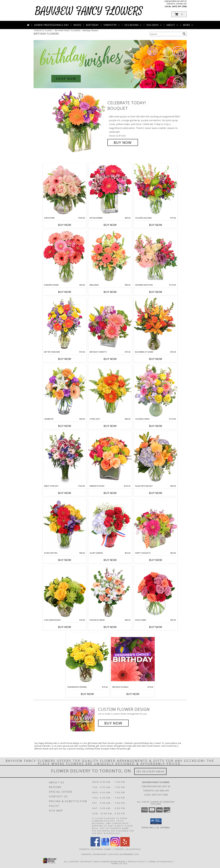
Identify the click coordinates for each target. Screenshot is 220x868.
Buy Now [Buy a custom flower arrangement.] (113, 723)
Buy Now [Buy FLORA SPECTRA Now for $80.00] (65, 560)
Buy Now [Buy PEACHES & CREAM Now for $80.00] (110, 627)
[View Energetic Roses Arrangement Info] (110, 458)
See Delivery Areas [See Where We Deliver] (150, 771)
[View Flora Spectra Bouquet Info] (65, 525)
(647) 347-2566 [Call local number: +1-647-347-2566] (179, 6)
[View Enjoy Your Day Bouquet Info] (65, 458)
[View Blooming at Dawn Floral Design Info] (156, 324)
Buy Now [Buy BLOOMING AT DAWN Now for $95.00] (156, 359)
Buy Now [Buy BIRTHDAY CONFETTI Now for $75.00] (110, 359)
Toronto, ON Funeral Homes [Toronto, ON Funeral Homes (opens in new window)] (95, 849)
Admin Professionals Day (51, 25)
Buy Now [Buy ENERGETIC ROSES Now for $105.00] (110, 493)
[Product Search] (166, 34)
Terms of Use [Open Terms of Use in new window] (119, 863)
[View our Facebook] (95, 846)
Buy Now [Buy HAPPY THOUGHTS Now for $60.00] (156, 560)
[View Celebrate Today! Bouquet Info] (79, 123)
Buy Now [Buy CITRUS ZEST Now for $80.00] (110, 426)
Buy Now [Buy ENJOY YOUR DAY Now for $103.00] (65, 493)
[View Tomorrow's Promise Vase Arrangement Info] (87, 659)
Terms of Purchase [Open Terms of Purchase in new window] (161, 862)
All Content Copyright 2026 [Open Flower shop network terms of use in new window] (81, 862)
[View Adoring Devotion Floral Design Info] (156, 257)
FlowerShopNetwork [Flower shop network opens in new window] (112, 862)
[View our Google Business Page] (105, 846)
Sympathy (112, 25)
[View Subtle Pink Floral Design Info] (65, 190)
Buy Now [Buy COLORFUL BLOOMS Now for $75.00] (156, 225)
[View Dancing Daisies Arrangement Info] (65, 257)
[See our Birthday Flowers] (110, 64)
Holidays (154, 25)
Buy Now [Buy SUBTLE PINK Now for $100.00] (65, 225)
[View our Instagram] (115, 846)
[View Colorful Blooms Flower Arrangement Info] (156, 190)
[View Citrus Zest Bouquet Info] (110, 391)
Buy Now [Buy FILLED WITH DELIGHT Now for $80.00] (156, 493)
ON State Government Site (124, 854)
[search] (184, 34)
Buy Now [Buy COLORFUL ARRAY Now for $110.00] (156, 426)
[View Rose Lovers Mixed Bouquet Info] (156, 592)
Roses (77, 25)
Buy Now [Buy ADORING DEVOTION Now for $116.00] (156, 292)
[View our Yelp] (125, 846)
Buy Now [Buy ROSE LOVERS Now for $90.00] (156, 627)
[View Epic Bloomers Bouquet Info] (110, 190)
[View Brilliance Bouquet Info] (110, 257)
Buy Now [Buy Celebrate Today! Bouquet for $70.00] (123, 142)
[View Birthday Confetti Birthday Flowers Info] (110, 324)
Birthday (92, 25)
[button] (179, 14)
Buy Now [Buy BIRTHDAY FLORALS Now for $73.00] (133, 694)
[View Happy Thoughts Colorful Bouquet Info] (156, 525)
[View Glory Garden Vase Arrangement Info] (110, 525)
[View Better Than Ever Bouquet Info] (65, 324)
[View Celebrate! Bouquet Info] (65, 391)
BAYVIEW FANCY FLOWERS (89, 11)
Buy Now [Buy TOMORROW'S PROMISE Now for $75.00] (87, 694)
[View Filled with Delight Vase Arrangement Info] (156, 458)
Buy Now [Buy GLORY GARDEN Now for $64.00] (110, 560)
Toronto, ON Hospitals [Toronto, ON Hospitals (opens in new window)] (127, 849)
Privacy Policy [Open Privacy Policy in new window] (137, 862)
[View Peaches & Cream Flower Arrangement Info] (110, 592)
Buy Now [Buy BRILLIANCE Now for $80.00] (110, 292)
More (188, 25)
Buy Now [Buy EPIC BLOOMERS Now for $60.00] (110, 225)
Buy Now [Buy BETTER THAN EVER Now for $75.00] (65, 359)
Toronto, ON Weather (94, 854)
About (173, 25)
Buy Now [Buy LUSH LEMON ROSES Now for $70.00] (65, 627)
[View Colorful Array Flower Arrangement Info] (156, 391)
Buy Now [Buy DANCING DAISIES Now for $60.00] (65, 292)
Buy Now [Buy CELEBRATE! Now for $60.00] (65, 426)
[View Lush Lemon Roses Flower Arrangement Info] (65, 592)
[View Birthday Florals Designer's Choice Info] (133, 659)
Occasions (133, 25)
